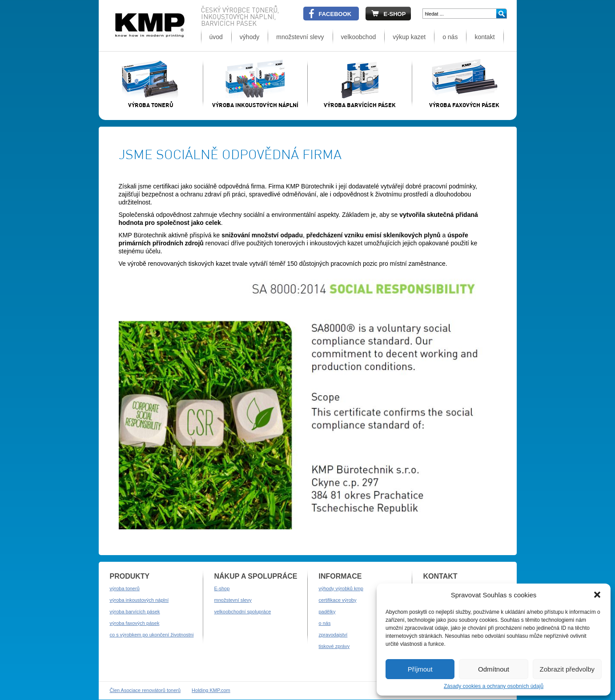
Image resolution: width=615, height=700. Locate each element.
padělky (327, 612)
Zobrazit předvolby (567, 669)
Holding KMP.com (211, 690)
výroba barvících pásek (135, 612)
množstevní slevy (300, 37)
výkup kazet (409, 37)
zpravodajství (333, 635)
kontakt (484, 37)
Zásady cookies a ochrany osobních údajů (494, 686)
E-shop (222, 588)
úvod (216, 37)
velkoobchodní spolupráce (243, 612)
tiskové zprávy (334, 646)
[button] (597, 595)
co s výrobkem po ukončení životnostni (152, 635)
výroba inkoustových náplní (139, 600)
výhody (249, 37)
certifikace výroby (338, 600)
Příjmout (420, 669)
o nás (450, 37)
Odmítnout (494, 669)
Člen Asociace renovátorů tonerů (145, 690)
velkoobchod (359, 37)
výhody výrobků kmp (341, 588)
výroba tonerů (125, 588)
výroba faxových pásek (135, 623)
